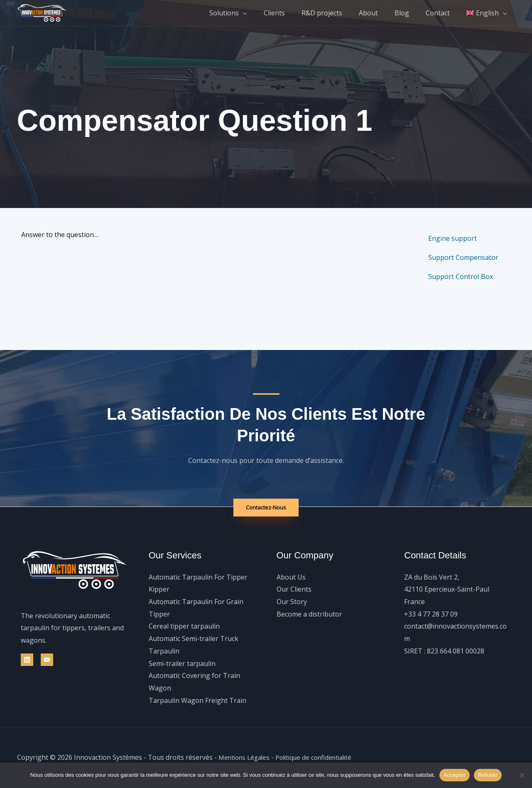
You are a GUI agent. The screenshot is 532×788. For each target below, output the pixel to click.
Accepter (455, 775)
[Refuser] (522, 775)
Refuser (488, 775)
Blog (410, 13)
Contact (443, 13)
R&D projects (337, 13)
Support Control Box (461, 277)
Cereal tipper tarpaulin (184, 626)
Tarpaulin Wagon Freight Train (197, 701)
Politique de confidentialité (321, 758)
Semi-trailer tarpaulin (182, 663)
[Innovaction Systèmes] (42, 12)
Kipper (159, 590)
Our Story (292, 602)
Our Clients (294, 590)
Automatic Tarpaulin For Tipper (198, 578)
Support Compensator (463, 257)
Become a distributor (309, 614)
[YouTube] (47, 660)
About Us (291, 578)
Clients (293, 13)
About (380, 13)
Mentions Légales (246, 758)
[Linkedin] (27, 660)
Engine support (452, 238)
